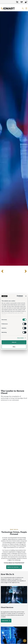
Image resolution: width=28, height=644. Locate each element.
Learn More (5, 621)
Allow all (14, 342)
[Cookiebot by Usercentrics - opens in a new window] (17, 296)
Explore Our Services (13, 567)
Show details (21, 338)
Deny (14, 347)
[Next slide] (26, 271)
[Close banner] (26, 296)
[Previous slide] (2, 271)
